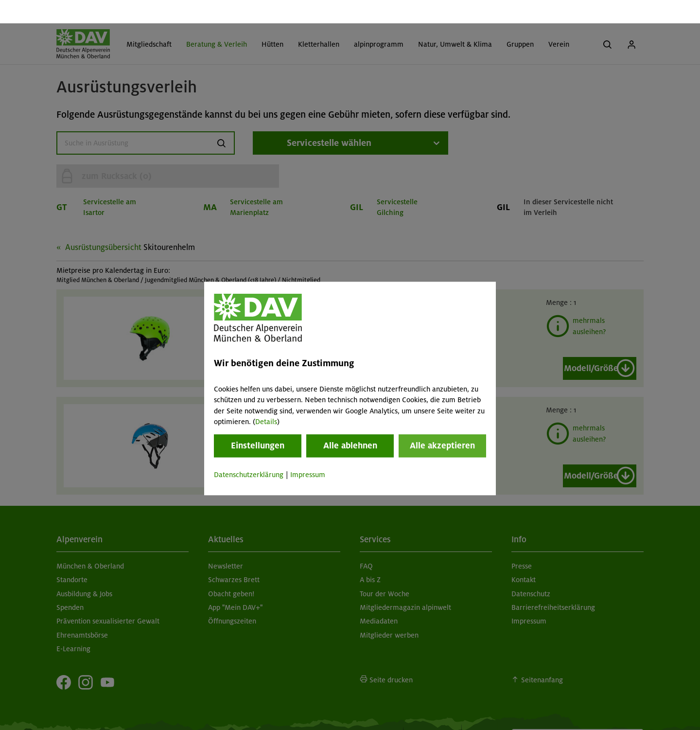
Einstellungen (258, 423)
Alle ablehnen (350, 423)
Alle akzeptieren (442, 423)
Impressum (308, 452)
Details (266, 398)
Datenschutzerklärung (249, 452)
